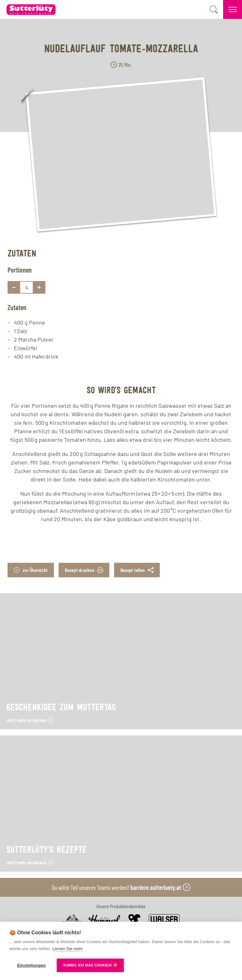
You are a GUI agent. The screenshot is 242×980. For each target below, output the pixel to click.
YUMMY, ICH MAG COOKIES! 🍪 (90, 965)
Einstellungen (31, 965)
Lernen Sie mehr (68, 949)
